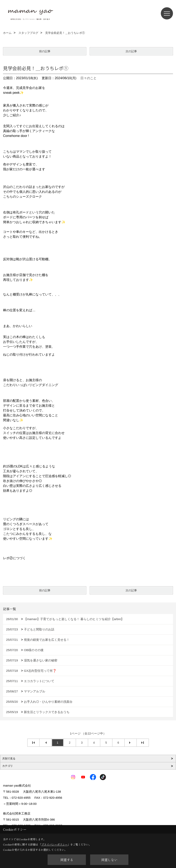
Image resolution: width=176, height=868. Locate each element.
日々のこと (89, 78)
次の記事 (131, 51)
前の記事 (45, 51)
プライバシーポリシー (54, 844)
